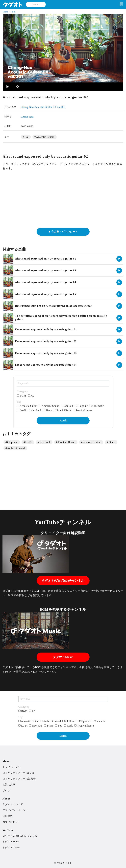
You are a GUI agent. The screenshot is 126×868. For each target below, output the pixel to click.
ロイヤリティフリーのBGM (18, 773)
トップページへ (11, 767)
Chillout (67, 406)
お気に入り (9, 785)
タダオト (67, 863)
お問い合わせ (10, 822)
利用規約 (8, 816)
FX (14, 12)
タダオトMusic (63, 657)
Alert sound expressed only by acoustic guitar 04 (46, 282)
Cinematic (97, 406)
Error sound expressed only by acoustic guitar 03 (46, 353)
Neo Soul (34, 410)
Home (6, 12)
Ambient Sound (49, 406)
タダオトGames (11, 848)
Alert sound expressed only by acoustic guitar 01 (46, 259)
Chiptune (81, 406)
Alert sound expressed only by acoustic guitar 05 (46, 294)
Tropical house (83, 410)
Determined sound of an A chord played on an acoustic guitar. (54, 306)
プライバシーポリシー (15, 810)
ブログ (6, 791)
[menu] (121, 4)
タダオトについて (13, 804)
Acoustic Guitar (45, 137)
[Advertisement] (63, 201)
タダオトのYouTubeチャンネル (63, 581)
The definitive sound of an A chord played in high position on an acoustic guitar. (61, 318)
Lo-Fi (22, 410)
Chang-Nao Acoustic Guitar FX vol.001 (43, 107)
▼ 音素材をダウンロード (63, 232)
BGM (21, 396)
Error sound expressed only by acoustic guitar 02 (46, 341)
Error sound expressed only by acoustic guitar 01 (46, 329)
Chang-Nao (27, 117)
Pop (57, 410)
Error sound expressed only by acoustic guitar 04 (46, 365)
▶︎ (8, 87)
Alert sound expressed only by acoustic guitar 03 (46, 270)
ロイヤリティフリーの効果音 (19, 779)
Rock (67, 410)
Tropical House (66, 442)
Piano (47, 410)
